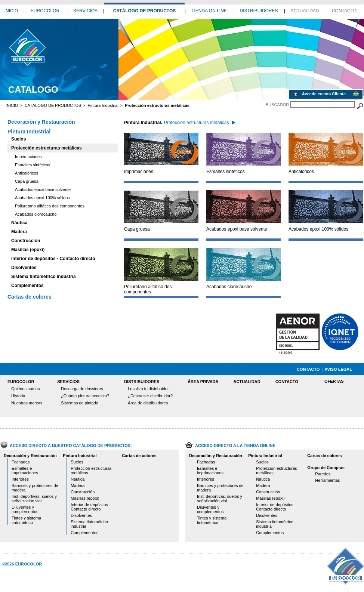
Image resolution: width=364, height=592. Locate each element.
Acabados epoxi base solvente (43, 189)
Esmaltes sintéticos (33, 165)
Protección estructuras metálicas (47, 148)
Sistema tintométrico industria (44, 277)
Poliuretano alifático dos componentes (50, 206)
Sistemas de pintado (80, 403)
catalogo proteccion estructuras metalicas (27, 47)
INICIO (11, 11)
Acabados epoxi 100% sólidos (42, 198)
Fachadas (21, 462)
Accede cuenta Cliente (324, 94)
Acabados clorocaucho (36, 214)
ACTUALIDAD (305, 11)
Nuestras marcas (27, 403)
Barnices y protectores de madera (35, 488)
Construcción (26, 241)
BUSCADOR (277, 105)
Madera (19, 232)
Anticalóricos (27, 173)
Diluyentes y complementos (25, 509)
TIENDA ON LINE (209, 11)
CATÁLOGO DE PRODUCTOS (145, 11)
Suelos (18, 139)
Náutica (19, 223)
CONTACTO (344, 11)
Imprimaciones (28, 157)
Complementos (27, 286)
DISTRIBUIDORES (259, 11)
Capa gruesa (27, 181)
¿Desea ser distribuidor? (150, 396)
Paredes (323, 474)
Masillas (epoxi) (28, 250)
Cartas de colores (30, 297)
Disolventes (24, 268)
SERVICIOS (85, 11)
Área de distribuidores (148, 403)
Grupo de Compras (326, 468)
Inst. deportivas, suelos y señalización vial (34, 499)
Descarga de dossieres (82, 389)
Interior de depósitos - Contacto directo (53, 259)
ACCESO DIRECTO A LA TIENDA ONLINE (235, 445)
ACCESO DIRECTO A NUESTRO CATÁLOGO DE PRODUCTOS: (71, 445)
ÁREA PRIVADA (203, 382)
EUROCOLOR (45, 11)
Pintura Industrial (103, 105)
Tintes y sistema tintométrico (26, 520)
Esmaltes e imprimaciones (25, 471)
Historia (18, 396)
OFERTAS (334, 381)
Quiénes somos (25, 389)
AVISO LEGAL (338, 369)
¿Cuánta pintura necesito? (85, 396)
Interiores (20, 479)
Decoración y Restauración (41, 122)
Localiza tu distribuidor (148, 389)
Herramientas (327, 480)
